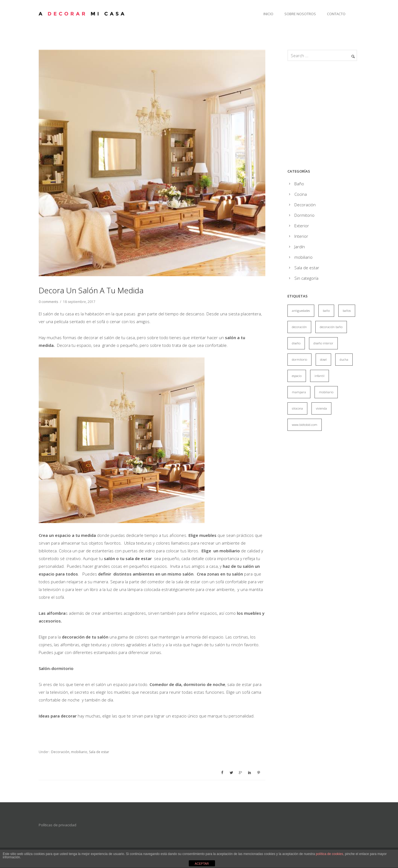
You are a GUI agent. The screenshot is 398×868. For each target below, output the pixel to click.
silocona (297, 408)
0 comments (48, 302)
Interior (301, 236)
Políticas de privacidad (57, 825)
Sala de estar (99, 752)
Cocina (301, 194)
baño (326, 311)
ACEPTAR (202, 864)
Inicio (268, 14)
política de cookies (330, 854)
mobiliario (79, 752)
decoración (299, 327)
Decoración (60, 752)
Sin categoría (306, 278)
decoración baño (331, 327)
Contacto (336, 14)
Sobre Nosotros (300, 14)
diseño (296, 343)
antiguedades (301, 311)
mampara (299, 392)
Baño (299, 184)
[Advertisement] (334, 116)
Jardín (300, 247)
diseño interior (323, 343)
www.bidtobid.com (305, 425)
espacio (297, 376)
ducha (344, 359)
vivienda (321, 408)
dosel (323, 359)
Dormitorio (304, 215)
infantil (320, 376)
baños (347, 311)
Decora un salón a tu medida (91, 290)
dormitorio (299, 359)
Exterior (302, 226)
